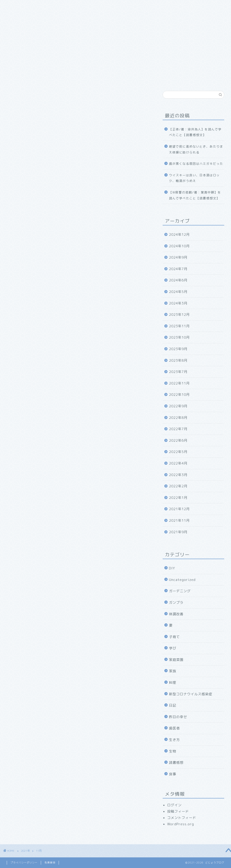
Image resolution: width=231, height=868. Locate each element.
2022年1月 (178, 498)
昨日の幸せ (178, 717)
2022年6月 (178, 440)
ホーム (15, 6)
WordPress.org (181, 824)
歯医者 (174, 728)
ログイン (174, 805)
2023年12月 (179, 315)
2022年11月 (179, 383)
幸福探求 (126, 6)
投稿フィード (178, 811)
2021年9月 (178, 532)
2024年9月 (178, 257)
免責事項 (50, 863)
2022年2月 (178, 486)
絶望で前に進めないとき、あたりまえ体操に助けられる (196, 149)
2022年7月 (178, 429)
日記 (173, 705)
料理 (173, 683)
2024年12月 (179, 235)
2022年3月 (178, 475)
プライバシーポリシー (24, 863)
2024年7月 (178, 269)
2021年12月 (179, 509)
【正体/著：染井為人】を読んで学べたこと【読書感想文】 (195, 132)
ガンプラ (176, 603)
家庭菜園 (176, 660)
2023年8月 (178, 360)
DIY (172, 568)
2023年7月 (178, 372)
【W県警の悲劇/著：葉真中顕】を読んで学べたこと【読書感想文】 (195, 195)
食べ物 (103, 6)
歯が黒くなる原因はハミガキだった (196, 164)
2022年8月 (178, 418)
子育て (174, 637)
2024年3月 (178, 303)
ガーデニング (180, 591)
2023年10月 (179, 337)
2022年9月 (178, 406)
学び (173, 648)
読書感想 (176, 763)
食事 (173, 774)
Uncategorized (182, 580)
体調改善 (176, 614)
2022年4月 (178, 463)
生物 (173, 751)
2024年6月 (178, 280)
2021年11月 (179, 520)
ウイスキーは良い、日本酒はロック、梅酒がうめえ (194, 178)
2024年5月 (178, 292)
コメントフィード (182, 818)
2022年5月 (178, 452)
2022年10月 (179, 395)
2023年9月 (178, 349)
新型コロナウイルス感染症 (191, 694)
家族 (83, 6)
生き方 (174, 740)
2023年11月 (179, 326)
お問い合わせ (155, 6)
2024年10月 (179, 246)
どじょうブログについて (50, 6)
